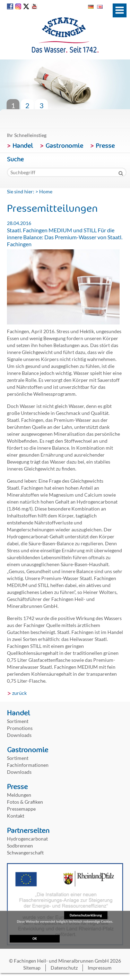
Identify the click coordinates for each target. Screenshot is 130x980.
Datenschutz (64, 968)
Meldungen (19, 795)
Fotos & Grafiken (25, 802)
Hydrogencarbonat (27, 839)
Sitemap (32, 968)
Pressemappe (21, 809)
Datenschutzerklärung (86, 917)
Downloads (19, 735)
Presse (105, 146)
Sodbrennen (20, 846)
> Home (44, 191)
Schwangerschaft (25, 853)
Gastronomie (64, 146)
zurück (19, 693)
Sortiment (18, 721)
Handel (23, 146)
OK (35, 940)
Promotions (20, 728)
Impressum (100, 968)
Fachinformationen (28, 765)
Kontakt (16, 816)
